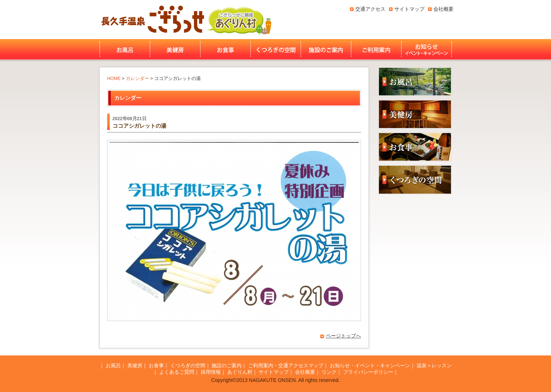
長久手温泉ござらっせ (152, 20)
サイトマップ (409, 9)
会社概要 (443, 9)
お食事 (225, 49)
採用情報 (211, 372)
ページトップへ (343, 336)
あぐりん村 (239, 20)
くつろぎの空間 (276, 49)
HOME (114, 79)
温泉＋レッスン (434, 365)
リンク (329, 372)
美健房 (175, 49)
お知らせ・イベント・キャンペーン (427, 49)
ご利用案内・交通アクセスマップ (286, 365)
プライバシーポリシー (368, 372)
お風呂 (124, 49)
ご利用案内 (376, 49)
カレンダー (137, 79)
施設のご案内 (326, 49)
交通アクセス (370, 9)
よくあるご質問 (177, 372)
